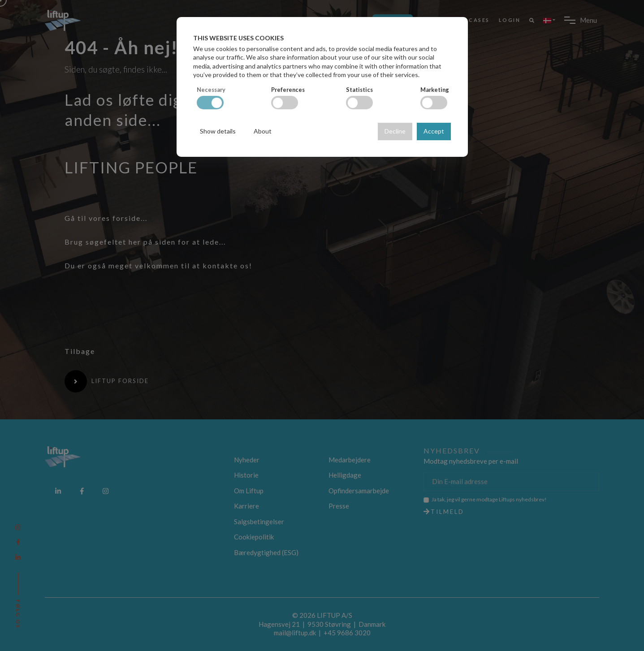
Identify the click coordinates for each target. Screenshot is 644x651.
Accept (434, 131)
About (263, 131)
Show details (218, 131)
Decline (395, 131)
